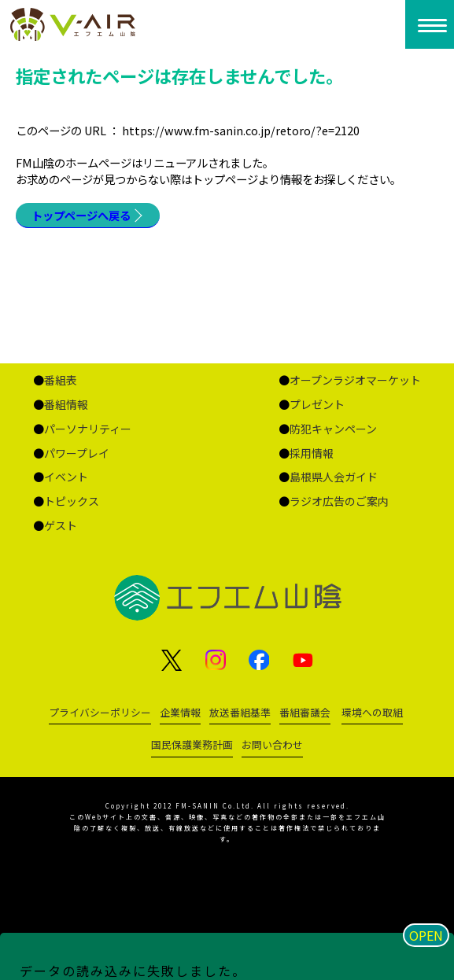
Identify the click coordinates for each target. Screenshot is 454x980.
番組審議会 (305, 712)
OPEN (426, 935)
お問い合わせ (272, 744)
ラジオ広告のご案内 (339, 501)
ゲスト (61, 525)
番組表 (61, 380)
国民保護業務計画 (192, 744)
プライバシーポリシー (100, 712)
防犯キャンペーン (333, 429)
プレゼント (317, 404)
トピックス (72, 501)
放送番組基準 (240, 712)
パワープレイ (77, 453)
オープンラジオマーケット (355, 380)
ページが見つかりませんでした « (113, 24)
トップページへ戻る (81, 215)
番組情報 (66, 404)
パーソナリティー (88, 429)
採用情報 (312, 453)
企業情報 (180, 712)
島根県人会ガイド (334, 477)
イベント (66, 477)
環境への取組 (372, 712)
